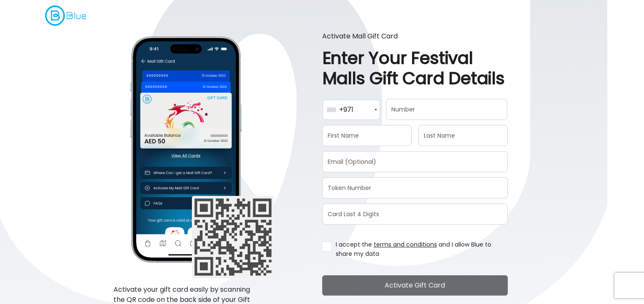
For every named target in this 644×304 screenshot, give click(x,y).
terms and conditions (405, 244)
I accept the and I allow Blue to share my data (414, 249)
